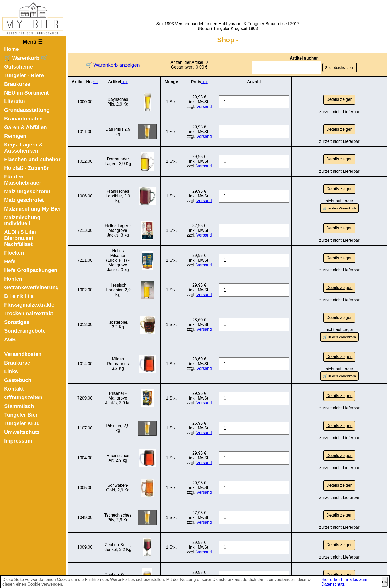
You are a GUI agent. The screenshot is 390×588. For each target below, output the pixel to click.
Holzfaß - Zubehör (26, 168)
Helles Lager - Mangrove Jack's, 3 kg (118, 215)
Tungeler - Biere (24, 75)
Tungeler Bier (21, 415)
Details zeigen (340, 98)
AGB (10, 339)
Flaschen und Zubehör (32, 159)
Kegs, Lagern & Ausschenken (23, 148)
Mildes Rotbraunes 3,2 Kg (118, 335)
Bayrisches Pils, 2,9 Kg (118, 100)
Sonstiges (17, 322)
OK (385, 582)
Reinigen (15, 136)
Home (12, 49)
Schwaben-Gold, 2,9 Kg (118, 447)
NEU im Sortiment (26, 93)
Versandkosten (23, 354)
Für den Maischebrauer (23, 180)
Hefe (10, 261)
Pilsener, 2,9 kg (118, 393)
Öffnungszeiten (23, 397)
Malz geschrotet (24, 200)
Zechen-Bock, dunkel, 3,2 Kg (118, 501)
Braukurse (17, 84)
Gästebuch (18, 380)
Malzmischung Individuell (22, 220)
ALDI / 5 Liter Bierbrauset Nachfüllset (20, 238)
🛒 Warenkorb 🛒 (26, 58)
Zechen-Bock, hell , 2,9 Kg (118, 528)
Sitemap (268, 573)
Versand (204, 105)
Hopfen (13, 279)
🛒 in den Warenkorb (339, 196)
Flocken (14, 253)
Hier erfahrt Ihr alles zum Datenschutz (344, 582)
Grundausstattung (27, 110)
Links (11, 371)
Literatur (15, 101)
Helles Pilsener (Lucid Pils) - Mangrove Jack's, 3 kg (118, 243)
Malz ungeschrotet (27, 191)
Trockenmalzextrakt (29, 313)
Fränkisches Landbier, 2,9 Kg (118, 185)
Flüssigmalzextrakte (29, 305)
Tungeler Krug (22, 423)
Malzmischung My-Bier (33, 209)
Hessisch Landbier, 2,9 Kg (118, 271)
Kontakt (14, 389)
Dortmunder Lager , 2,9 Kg (118, 154)
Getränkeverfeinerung (31, 287)
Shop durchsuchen (340, 68)
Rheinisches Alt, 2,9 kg (118, 420)
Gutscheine (18, 67)
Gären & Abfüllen (26, 127)
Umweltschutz (22, 432)
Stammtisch (19, 406)
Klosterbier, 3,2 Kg (118, 302)
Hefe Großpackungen (31, 270)
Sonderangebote (25, 331)
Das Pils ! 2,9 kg (118, 127)
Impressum (18, 441)
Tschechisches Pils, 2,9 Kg (118, 474)
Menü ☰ (33, 42)
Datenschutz (215, 573)
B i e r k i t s (19, 296)
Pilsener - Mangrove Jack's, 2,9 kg (118, 366)
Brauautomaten (23, 119)
